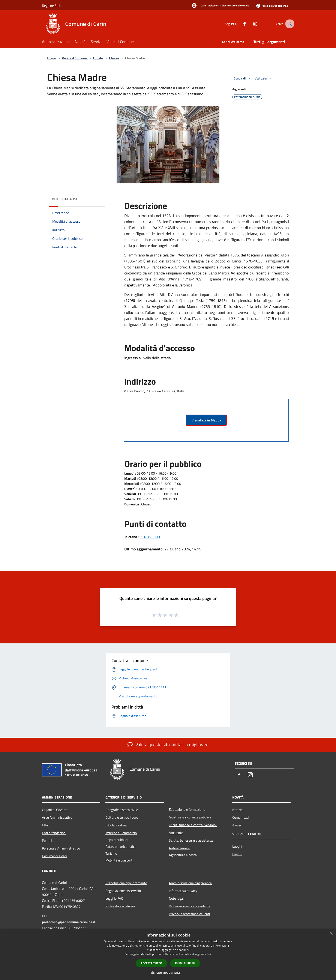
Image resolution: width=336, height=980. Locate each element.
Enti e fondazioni (54, 833)
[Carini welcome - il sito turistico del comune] (219, 6)
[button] (168, 973)
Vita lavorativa (116, 825)
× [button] (331, 933)
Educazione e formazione (187, 809)
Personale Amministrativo (61, 848)
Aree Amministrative (57, 817)
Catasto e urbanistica (121, 847)
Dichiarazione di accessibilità (190, 906)
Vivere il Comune (75, 58)
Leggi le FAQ (114, 898)
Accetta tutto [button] (151, 963)
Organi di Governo (55, 810)
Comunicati (241, 817)
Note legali (177, 898)
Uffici (46, 825)
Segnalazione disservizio (123, 891)
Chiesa (114, 58)
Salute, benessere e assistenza (191, 840)
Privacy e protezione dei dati (189, 914)
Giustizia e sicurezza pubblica (190, 817)
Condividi (243, 79)
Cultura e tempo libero (122, 817)
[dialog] (168, 954)
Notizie (237, 810)
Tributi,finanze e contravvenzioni (193, 825)
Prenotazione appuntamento (126, 883)
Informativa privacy (183, 891)
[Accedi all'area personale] (272, 6)
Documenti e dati (54, 856)
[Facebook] (240, 24)
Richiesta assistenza (120, 906)
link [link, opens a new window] (209, 954)
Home (51, 58)
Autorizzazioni (179, 848)
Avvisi (237, 825)
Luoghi (98, 58)
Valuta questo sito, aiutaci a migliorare (168, 745)
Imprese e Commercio (121, 833)
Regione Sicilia (53, 6)
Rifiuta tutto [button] (185, 963)
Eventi (237, 854)
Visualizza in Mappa (206, 420)
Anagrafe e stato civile (122, 810)
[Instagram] (251, 24)
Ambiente (176, 833)
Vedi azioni (264, 79)
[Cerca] (289, 24)
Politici (47, 841)
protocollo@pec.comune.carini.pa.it (69, 922)
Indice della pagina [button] (65, 199)
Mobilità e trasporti (119, 860)
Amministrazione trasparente (190, 883)
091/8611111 (150, 537)
